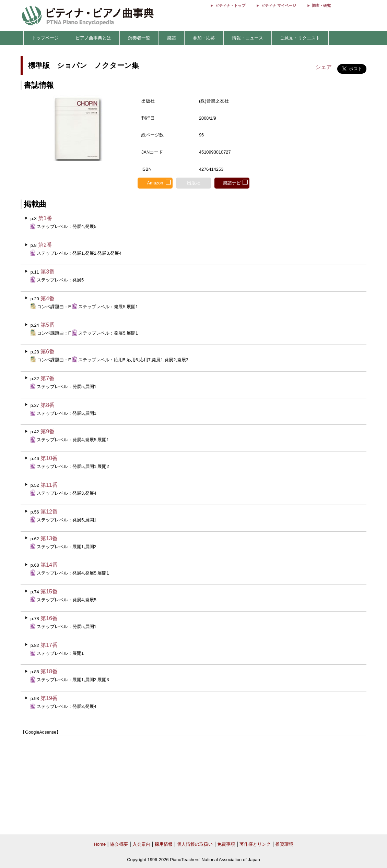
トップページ (45, 38)
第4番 (48, 298)
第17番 (49, 645)
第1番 (45, 218)
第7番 (48, 378)
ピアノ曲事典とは (93, 38)
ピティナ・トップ (230, 5)
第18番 (49, 671)
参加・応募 (204, 38)
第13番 (49, 538)
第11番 (49, 485)
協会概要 (119, 844)
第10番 (49, 458)
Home (100, 844)
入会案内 (141, 844)
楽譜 (172, 38)
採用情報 (164, 844)
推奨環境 (284, 844)
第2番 (45, 245)
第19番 (49, 698)
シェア (324, 67)
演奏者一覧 (139, 38)
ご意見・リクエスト (300, 38)
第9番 (48, 431)
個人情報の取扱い (195, 844)
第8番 (48, 405)
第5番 (48, 325)
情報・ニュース (248, 38)
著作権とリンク (255, 844)
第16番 (49, 618)
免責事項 (226, 844)
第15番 (49, 592)
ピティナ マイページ (279, 5)
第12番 (49, 512)
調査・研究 (321, 5)
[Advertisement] (193, 785)
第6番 (48, 352)
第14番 (49, 565)
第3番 (48, 272)
